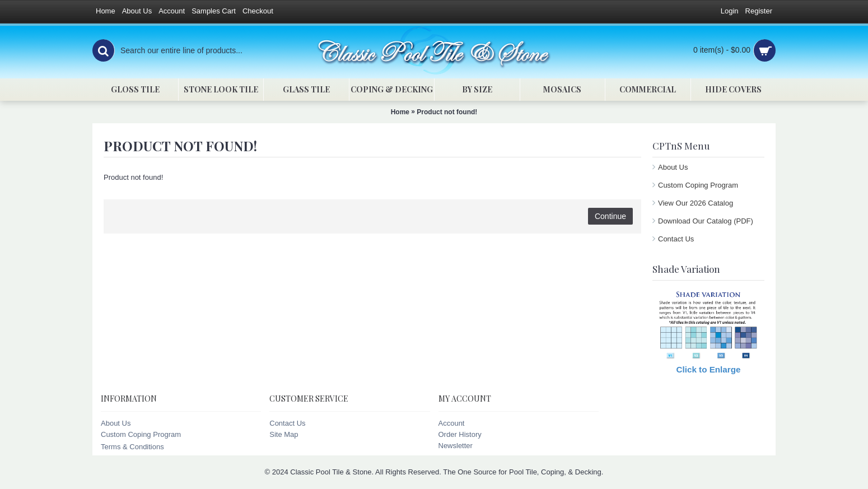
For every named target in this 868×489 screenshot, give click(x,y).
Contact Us (676, 239)
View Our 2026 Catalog (696, 203)
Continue (610, 216)
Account (452, 423)
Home (400, 112)
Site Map (284, 434)
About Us (673, 167)
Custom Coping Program (698, 185)
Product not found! (447, 112)
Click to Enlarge (709, 369)
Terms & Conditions (132, 447)
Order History (460, 434)
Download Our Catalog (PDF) (706, 221)
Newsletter (456, 446)
